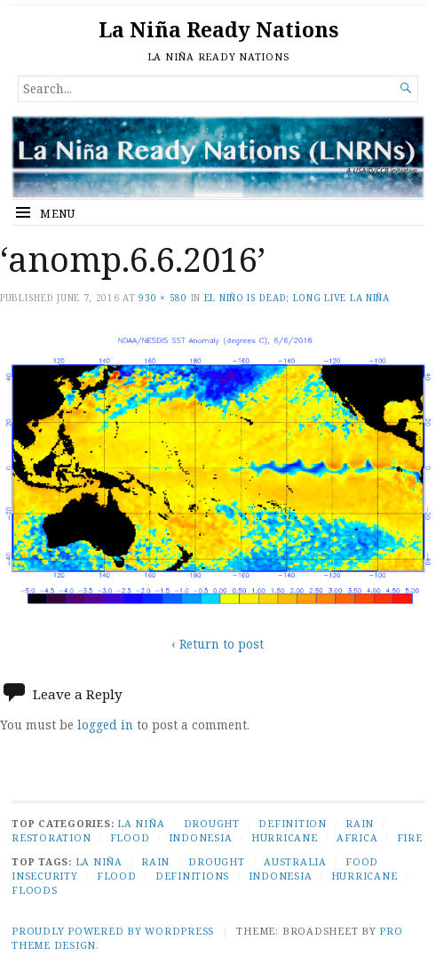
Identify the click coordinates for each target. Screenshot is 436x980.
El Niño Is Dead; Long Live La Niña (297, 298)
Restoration (51, 837)
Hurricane (285, 837)
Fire (410, 837)
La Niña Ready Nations (218, 30)
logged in (105, 725)
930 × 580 (163, 298)
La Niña (141, 823)
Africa (357, 837)
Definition (293, 823)
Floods (35, 890)
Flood (130, 837)
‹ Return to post (218, 644)
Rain (360, 823)
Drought (212, 823)
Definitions (192, 876)
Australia (295, 861)
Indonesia (201, 837)
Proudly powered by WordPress (113, 931)
